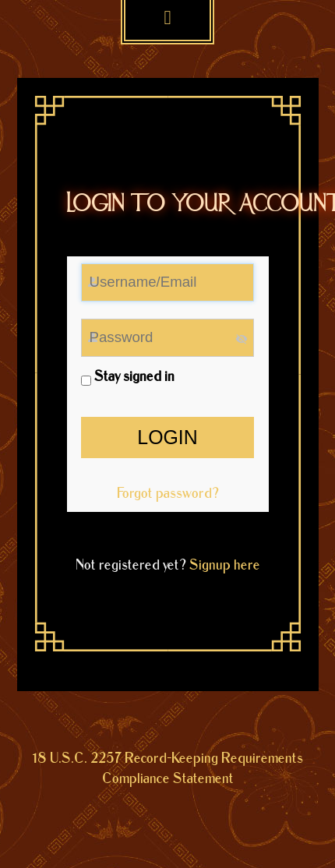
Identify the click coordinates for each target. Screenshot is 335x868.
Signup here (225, 565)
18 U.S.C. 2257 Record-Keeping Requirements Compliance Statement (167, 769)
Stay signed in (128, 377)
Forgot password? (168, 494)
